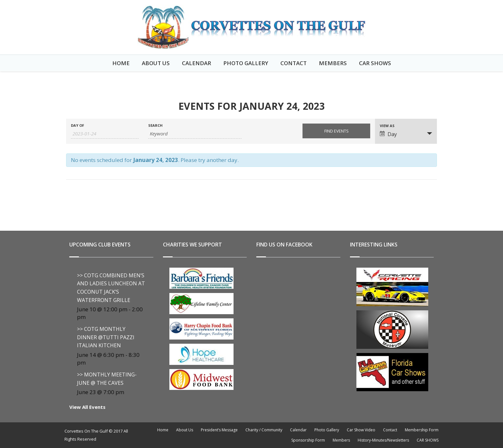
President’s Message (219, 430)
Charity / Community (264, 430)
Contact (294, 63)
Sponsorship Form (308, 440)
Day (388, 134)
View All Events (87, 407)
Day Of (77, 125)
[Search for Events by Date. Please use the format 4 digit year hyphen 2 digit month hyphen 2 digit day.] (105, 134)
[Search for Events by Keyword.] (195, 134)
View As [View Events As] (387, 126)
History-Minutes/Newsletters (383, 440)
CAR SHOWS (375, 63)
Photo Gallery (246, 63)
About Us (156, 63)
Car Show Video (361, 430)
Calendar (196, 63)
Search (155, 125)
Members (333, 63)
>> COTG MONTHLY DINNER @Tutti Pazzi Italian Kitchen (106, 337)
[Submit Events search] (336, 131)
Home (121, 63)
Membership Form (422, 430)
